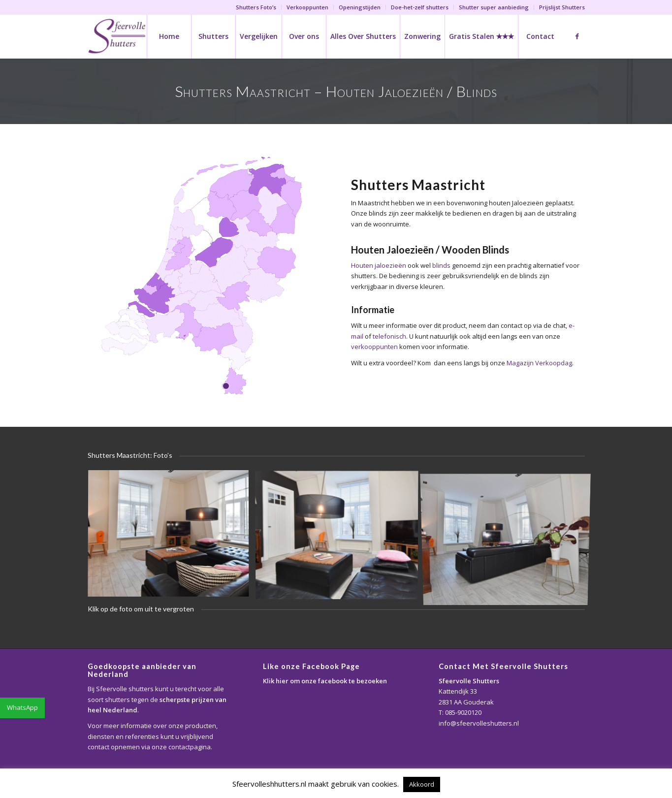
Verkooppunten (307, 7)
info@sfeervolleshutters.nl (479, 723)
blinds (441, 265)
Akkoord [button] (422, 784)
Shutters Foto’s (256, 7)
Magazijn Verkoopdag (539, 363)
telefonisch (389, 336)
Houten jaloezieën (379, 265)
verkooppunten (374, 347)
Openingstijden (360, 7)
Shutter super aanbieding (494, 7)
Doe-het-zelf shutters (420, 7)
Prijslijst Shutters (562, 7)
